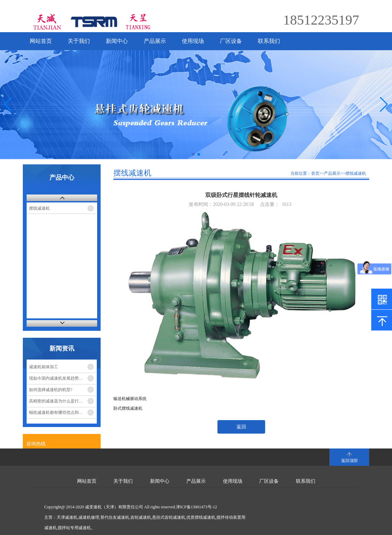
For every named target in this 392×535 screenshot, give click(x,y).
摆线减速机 (39, 208)
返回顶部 (349, 461)
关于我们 (79, 41)
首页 (315, 173)
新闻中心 (117, 41)
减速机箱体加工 (44, 367)
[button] (384, 105)
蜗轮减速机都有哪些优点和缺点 (58, 412)
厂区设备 (231, 41)
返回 (241, 427)
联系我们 (269, 41)
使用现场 (193, 41)
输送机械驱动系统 (130, 399)
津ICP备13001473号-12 (197, 507)
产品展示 (155, 41)
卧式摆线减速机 (128, 408)
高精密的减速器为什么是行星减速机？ (63, 401)
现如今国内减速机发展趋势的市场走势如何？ (63, 378)
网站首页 (41, 41)
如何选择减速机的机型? (51, 390)
